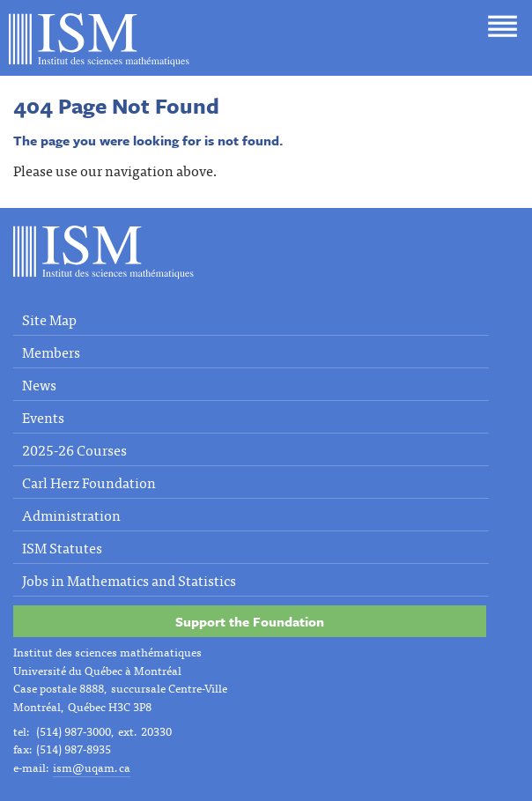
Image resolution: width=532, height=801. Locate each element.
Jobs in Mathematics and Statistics (129, 580)
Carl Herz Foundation (89, 482)
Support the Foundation (250, 621)
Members (51, 352)
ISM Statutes (62, 547)
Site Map (49, 319)
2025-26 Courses (74, 449)
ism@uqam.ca (92, 767)
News (39, 384)
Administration (71, 515)
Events (43, 417)
